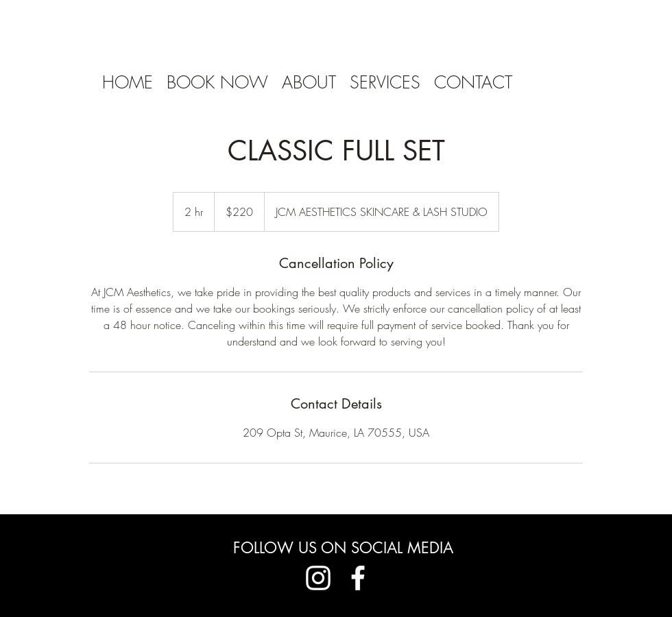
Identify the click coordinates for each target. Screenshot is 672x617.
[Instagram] (318, 578)
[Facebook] (358, 578)
